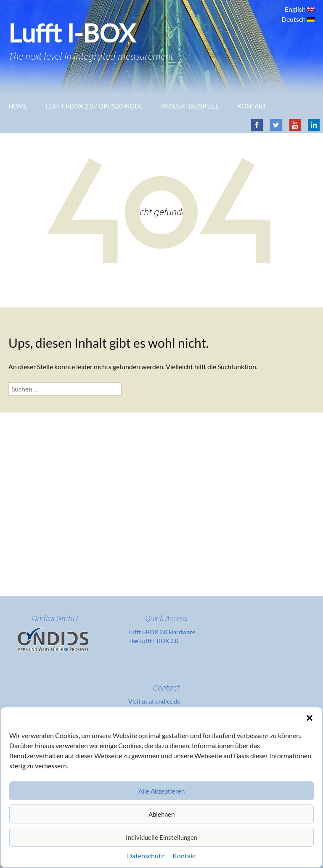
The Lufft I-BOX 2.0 (153, 641)
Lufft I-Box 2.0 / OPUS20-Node (94, 106)
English (296, 9)
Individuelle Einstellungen (161, 837)
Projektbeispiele (190, 106)
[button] (310, 718)
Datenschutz (146, 856)
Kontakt (184, 856)
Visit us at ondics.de (154, 701)
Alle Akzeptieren (161, 791)
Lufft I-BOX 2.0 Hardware (162, 632)
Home (18, 106)
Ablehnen (161, 814)
